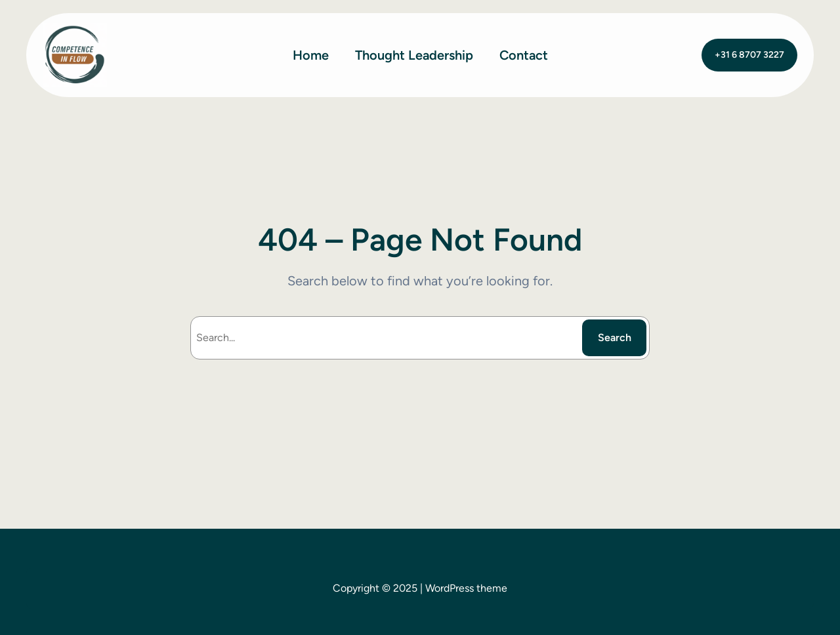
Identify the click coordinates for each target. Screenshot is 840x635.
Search (615, 338)
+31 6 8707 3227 (749, 55)
